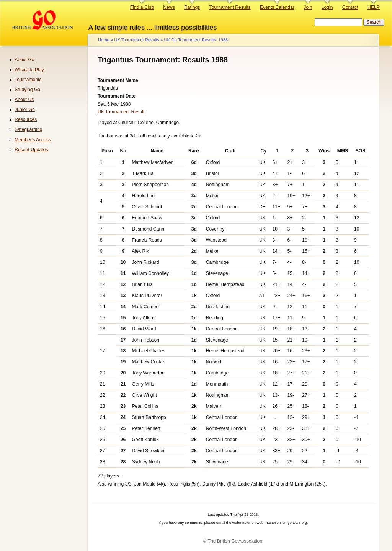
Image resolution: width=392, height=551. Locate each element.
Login (327, 7)
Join (308, 7)
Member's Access (33, 140)
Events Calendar (277, 7)
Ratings (192, 7)
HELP (374, 7)
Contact (350, 7)
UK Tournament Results (137, 40)
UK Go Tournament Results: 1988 (196, 40)
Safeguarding (28, 129)
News (169, 7)
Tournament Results (230, 7)
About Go (24, 60)
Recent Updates (31, 150)
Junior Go (25, 110)
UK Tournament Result (121, 112)
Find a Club (142, 7)
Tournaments (28, 80)
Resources (26, 119)
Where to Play (29, 70)
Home (104, 40)
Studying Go (27, 90)
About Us (24, 100)
